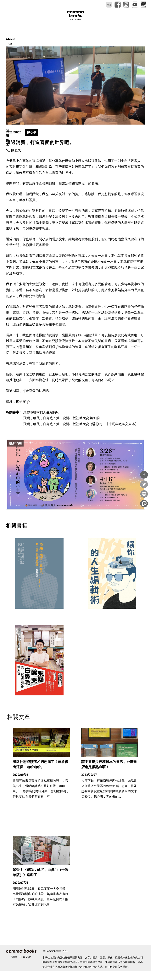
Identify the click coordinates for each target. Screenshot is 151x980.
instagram (126, 5)
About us (35, 35)
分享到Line (144, 494)
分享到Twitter (144, 484)
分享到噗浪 (144, 504)
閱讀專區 (120, 35)
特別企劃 (83, 35)
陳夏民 (16, 159)
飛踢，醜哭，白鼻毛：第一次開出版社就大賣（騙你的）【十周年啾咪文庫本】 (81, 433)
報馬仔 (53, 35)
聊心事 (32, 141)
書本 (67, 35)
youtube (135, 5)
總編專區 (101, 35)
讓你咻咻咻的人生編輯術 (41, 421)
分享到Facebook (144, 475)
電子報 (143, 5)
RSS (109, 5)
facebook (118, 5)
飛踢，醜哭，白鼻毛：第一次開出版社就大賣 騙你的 (62, 427)
